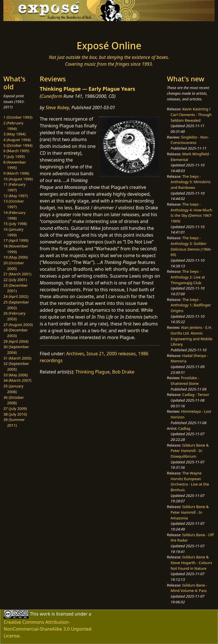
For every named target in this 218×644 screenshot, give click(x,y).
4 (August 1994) (17, 140)
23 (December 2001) (16, 288)
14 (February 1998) (14, 215)
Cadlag (184, 428)
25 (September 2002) (16, 305)
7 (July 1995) (14, 156)
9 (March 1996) (16, 173)
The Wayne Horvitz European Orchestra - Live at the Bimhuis (190, 481)
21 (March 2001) (17, 274)
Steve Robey (57, 108)
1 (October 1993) (18, 117)
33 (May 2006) (16, 375)
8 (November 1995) (15, 165)
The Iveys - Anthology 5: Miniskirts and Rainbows (191, 182)
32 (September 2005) (16, 366)
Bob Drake (123, 372)
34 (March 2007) (17, 380)
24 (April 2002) (16, 296)
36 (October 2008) (14, 400)
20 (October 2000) (14, 266)
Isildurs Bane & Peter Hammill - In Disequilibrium (190, 451)
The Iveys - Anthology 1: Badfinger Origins (191, 305)
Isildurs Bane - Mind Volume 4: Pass (189, 588)
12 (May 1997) (16, 196)
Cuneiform (52, 96)
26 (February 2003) (14, 316)
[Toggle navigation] (22, 29)
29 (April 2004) (16, 341)
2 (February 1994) (13, 126)
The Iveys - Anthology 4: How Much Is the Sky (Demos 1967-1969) (191, 213)
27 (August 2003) (18, 325)
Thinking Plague (93, 372)
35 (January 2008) (13, 389)
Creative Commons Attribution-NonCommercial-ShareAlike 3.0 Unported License (48, 629)
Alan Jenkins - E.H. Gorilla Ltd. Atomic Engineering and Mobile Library (191, 336)
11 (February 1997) (14, 187)
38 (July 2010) (15, 414)
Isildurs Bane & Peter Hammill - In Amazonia (190, 512)
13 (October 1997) (14, 204)
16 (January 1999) (13, 232)
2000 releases (121, 354)
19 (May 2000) (16, 257)
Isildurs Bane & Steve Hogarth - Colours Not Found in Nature (191, 563)
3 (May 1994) (14, 134)
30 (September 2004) (16, 350)
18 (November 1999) (16, 249)
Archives (75, 354)
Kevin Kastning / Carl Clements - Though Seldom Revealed (191, 114)
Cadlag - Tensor (196, 395)
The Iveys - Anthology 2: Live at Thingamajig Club (188, 277)
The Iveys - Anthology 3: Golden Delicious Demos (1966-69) (191, 246)
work (45, 614)
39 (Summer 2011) (14, 422)
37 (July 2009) (15, 408)
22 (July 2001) (15, 280)
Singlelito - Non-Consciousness (190, 140)
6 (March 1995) (16, 151)
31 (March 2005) (17, 358)
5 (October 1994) (18, 145)
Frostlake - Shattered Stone (185, 381)
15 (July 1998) (15, 224)
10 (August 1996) (18, 179)
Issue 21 (95, 354)
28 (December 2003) (16, 333)
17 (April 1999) (16, 240)
